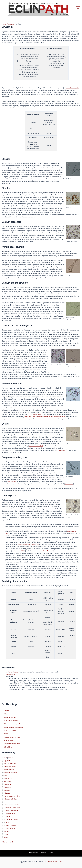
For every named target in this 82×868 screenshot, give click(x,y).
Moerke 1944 (69, 484)
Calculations (8, 778)
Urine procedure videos (13, 796)
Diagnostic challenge (10, 773)
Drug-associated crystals (12, 737)
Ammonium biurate (10, 730)
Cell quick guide (10, 814)
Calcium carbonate (10, 717)
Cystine (6, 734)
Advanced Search (8, 842)
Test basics (7, 781)
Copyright (7, 761)
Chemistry (7, 831)
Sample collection (11, 799)
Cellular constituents (12, 811)
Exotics (6, 837)
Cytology (6, 834)
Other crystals (8, 740)
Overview (8, 793)
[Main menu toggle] (78, 9)
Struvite (6, 711)
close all (11, 758)
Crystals (8, 817)
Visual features (10, 802)
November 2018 (61, 450)
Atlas (5, 775)
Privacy (52, 853)
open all (4, 758)
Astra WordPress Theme (54, 862)
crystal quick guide (73, 88)
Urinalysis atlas (10, 674)
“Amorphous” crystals (11, 721)
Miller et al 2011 (12, 482)
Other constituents (11, 828)
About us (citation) (10, 764)
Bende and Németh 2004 (44, 417)
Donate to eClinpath (10, 767)
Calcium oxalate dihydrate (12, 724)
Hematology (7, 784)
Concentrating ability (12, 805)
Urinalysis (7, 790)
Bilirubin (6, 714)
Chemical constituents (12, 808)
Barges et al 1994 (29, 417)
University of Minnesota (46, 551)
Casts (7, 822)
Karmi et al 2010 (37, 414)
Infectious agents (11, 825)
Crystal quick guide (11, 820)
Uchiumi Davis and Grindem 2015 (28, 544)
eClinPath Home (9, 770)
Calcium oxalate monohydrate (13, 727)
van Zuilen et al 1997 (19, 551)
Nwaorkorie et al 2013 (36, 446)
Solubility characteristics (12, 744)
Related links (8, 747)
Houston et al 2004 (59, 417)
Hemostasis (7, 787)
